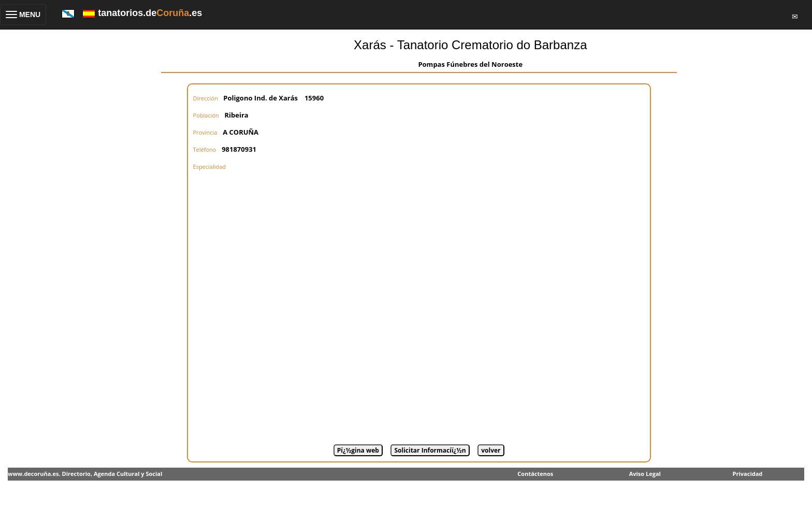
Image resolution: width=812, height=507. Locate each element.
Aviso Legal (645, 474)
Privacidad (748, 474)
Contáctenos (535, 474)
